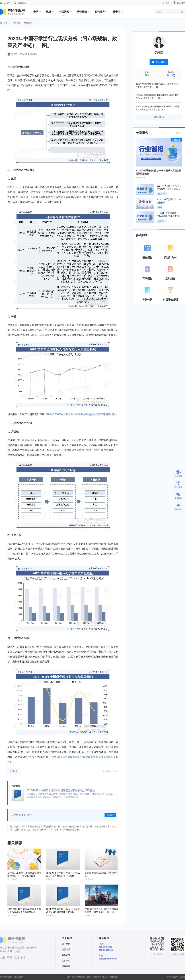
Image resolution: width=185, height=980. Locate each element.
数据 (49, 12)
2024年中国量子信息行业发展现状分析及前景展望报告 (169, 189)
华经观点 (28, 23)
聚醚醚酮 (176, 140)
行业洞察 (64, 12)
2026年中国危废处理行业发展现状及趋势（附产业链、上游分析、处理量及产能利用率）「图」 (102, 912)
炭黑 (160, 207)
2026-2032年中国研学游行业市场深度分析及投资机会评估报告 (61, 790)
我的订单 (179, 3)
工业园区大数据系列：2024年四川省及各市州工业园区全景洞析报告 (169, 216)
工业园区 (162, 221)
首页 (6, 23)
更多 (179, 133)
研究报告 (82, 12)
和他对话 (159, 62)
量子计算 (162, 194)
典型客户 (66, 949)
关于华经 (66, 944)
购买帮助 (66, 961)
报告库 (117, 12)
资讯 (36, 12)
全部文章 (159, 117)
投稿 (166, 3)
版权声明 (66, 955)
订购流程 (66, 966)
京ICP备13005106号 (176, 977)
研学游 (14, 771)
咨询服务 (100, 12)
